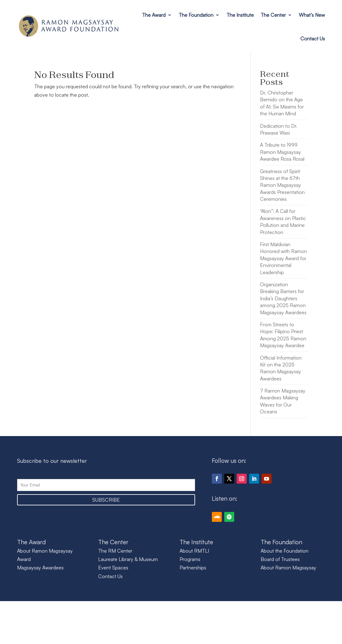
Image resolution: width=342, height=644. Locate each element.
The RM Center (115, 551)
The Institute (240, 15)
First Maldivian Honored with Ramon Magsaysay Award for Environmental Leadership (283, 258)
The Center (273, 15)
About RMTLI (194, 551)
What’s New (312, 15)
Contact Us (313, 39)
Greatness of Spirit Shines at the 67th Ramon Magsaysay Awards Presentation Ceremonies (282, 185)
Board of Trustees (280, 559)
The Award (154, 15)
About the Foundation (285, 551)
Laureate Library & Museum (128, 559)
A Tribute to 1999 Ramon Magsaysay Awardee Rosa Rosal (282, 152)
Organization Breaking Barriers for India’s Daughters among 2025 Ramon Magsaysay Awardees (283, 298)
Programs (190, 559)
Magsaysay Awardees (40, 568)
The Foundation (196, 15)
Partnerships (193, 568)
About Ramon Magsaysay (288, 568)
